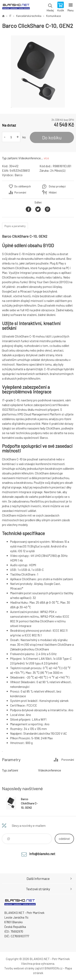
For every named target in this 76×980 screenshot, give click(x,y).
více (46, 158)
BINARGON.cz (53, 968)
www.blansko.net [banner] (16, 7)
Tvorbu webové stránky (19, 968)
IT (10, 16)
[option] (38, 72)
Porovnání (20, 192)
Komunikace (54, 16)
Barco (19, 175)
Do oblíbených (23, 186)
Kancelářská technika (29, 16)
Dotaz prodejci (57, 186)
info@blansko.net (42, 854)
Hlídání (53, 192)
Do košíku (52, 138)
